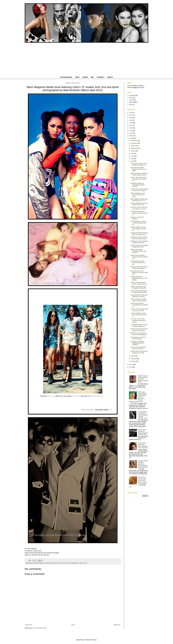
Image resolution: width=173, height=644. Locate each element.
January (134, 361)
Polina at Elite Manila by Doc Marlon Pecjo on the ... (139, 204)
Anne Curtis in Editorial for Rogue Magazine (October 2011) (143, 432)
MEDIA (77, 77)
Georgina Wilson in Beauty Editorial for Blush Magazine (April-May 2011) (143, 464)
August (133, 151)
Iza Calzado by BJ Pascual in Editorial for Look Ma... (139, 296)
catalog (131, 98)
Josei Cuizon (60, 563)
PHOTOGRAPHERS (66, 77)
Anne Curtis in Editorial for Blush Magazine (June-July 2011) (143, 445)
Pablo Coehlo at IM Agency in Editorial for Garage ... (139, 352)
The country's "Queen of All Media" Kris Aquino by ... (139, 164)
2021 (131, 115)
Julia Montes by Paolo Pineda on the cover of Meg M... (139, 190)
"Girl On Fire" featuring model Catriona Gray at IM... (139, 310)
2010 (131, 367)
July (132, 153)
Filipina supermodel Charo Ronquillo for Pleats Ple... (139, 287)
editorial (47, 563)
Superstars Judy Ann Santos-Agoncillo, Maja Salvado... (139, 238)
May (132, 159)
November (134, 143)
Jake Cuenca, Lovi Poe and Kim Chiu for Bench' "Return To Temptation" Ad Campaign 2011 (138, 482)
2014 (131, 133)
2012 (131, 138)
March (133, 356)
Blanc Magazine (40, 563)
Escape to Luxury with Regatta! (137, 218)
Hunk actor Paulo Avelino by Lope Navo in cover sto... (139, 208)
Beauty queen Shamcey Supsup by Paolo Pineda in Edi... (139, 257)
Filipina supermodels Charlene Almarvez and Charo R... (138, 251)
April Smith (33, 563)
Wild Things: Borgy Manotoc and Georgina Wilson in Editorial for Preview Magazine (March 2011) (138, 397)
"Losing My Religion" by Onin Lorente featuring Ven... (139, 325)
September (134, 148)
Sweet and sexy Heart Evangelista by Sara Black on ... (139, 305)
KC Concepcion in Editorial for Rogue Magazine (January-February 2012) (143, 415)
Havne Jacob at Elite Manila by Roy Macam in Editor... (139, 292)
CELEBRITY (101, 77)
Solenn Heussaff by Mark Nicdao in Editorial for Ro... (139, 283)
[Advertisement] (86, 59)
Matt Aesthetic (75, 563)
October (134, 146)
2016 (131, 128)
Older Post (117, 625)
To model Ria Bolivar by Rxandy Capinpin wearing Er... (139, 213)
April (132, 161)
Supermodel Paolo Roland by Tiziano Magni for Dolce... (139, 174)
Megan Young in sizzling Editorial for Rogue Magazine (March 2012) (143, 379)
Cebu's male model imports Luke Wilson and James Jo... (139, 179)
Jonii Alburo (53, 563)
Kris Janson (68, 563)
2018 (131, 123)
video (131, 105)
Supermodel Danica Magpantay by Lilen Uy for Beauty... (139, 278)
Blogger (94, 640)
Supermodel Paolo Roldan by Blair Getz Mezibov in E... (139, 234)
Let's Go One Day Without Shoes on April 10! (138, 348)
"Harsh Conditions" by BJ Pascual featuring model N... (139, 315)
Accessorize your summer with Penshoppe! (138, 338)
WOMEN (85, 77)
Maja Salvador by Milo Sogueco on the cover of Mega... (139, 169)
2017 (131, 125)
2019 (131, 120)
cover (131, 100)
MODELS (110, 77)
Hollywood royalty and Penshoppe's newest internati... (138, 185)
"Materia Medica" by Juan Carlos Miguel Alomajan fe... (138, 229)
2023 (131, 113)
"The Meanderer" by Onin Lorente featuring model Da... (138, 223)
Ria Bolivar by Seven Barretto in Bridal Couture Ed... (139, 242)
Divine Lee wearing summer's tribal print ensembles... (139, 330)
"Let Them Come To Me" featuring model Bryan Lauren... (138, 321)
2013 (131, 136)
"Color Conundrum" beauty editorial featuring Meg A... (139, 300)
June (133, 156)
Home (73, 625)
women (85, 563)
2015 (131, 131)
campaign (132, 95)
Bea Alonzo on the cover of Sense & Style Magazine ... (139, 334)
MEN (92, 77)
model (81, 563)
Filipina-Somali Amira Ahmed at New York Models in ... (139, 268)
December (134, 141)
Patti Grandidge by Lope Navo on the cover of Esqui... (138, 195)
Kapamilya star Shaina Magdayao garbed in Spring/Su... (137, 343)
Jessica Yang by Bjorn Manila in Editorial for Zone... (139, 246)
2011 (131, 364)
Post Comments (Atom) (40, 628)
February (134, 359)
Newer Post (29, 625)
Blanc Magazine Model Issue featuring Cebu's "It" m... (139, 200)
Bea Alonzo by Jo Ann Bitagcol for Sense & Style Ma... (139, 273)
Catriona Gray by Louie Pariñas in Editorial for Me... (138, 263)
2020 (131, 118)
